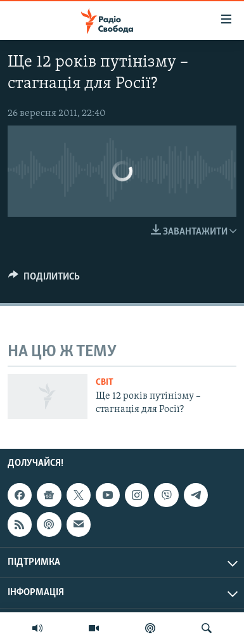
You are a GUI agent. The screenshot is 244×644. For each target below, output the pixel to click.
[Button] (44, 280)
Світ (105, 383)
